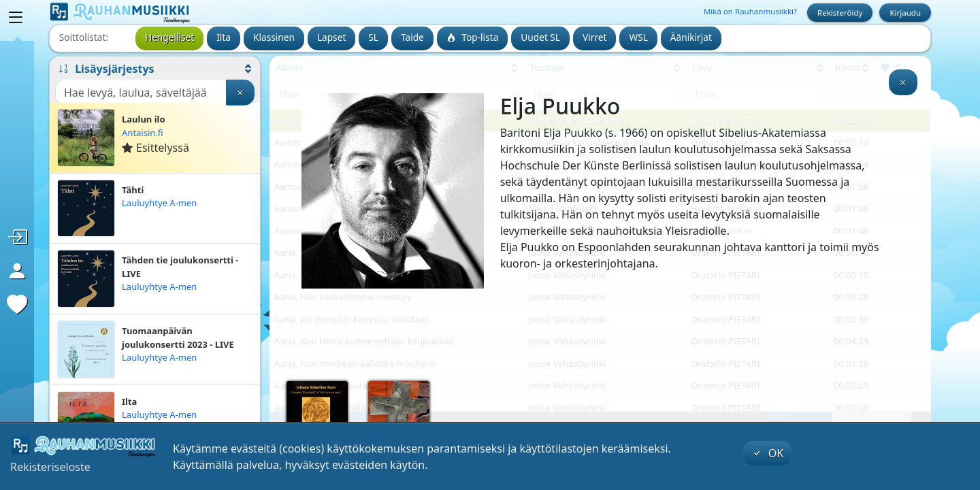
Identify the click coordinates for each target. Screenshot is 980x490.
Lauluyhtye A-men (159, 203)
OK (768, 453)
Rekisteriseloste (50, 467)
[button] (155, 69)
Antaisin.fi (143, 133)
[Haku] (141, 93)
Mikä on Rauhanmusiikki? (750, 11)
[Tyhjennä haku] (240, 93)
